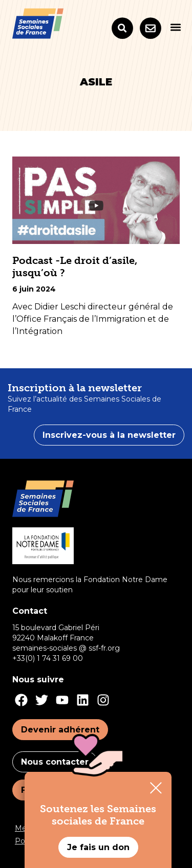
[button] (175, 27)
